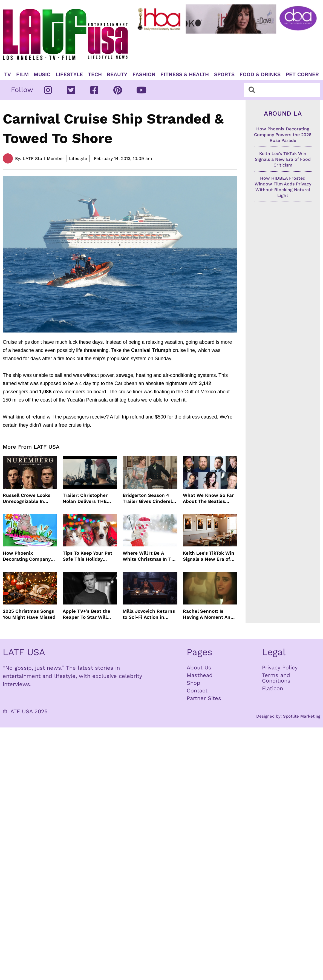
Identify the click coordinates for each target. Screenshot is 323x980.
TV (8, 74)
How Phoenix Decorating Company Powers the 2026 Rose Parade (28, 556)
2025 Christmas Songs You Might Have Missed (29, 614)
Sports (224, 74)
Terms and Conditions (276, 678)
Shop (194, 683)
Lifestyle (69, 74)
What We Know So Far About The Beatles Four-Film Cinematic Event (208, 498)
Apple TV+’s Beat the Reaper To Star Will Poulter (86, 614)
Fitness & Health (185, 74)
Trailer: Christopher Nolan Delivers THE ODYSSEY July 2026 (85, 498)
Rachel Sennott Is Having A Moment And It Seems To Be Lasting (209, 614)
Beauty (117, 74)
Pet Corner (302, 74)
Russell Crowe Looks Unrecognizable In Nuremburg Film (27, 498)
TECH (95, 74)
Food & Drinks (260, 74)
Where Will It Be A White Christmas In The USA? (150, 556)
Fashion (144, 74)
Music (42, 74)
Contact (197, 690)
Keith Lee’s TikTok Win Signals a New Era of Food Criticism (209, 556)
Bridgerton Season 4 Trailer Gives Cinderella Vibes (149, 498)
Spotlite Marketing (302, 716)
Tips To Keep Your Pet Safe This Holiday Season (87, 556)
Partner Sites (204, 698)
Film (22, 74)
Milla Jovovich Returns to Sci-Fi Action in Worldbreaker (149, 614)
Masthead (200, 675)
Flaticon (272, 688)
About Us (199, 667)
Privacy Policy (280, 667)
